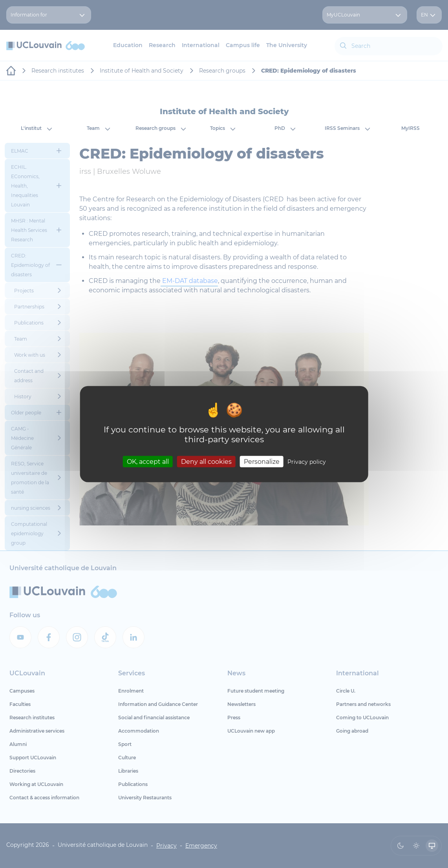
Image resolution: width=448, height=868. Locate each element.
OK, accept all (148, 461)
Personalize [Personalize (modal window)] (262, 461)
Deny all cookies (206, 461)
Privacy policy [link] (307, 461)
